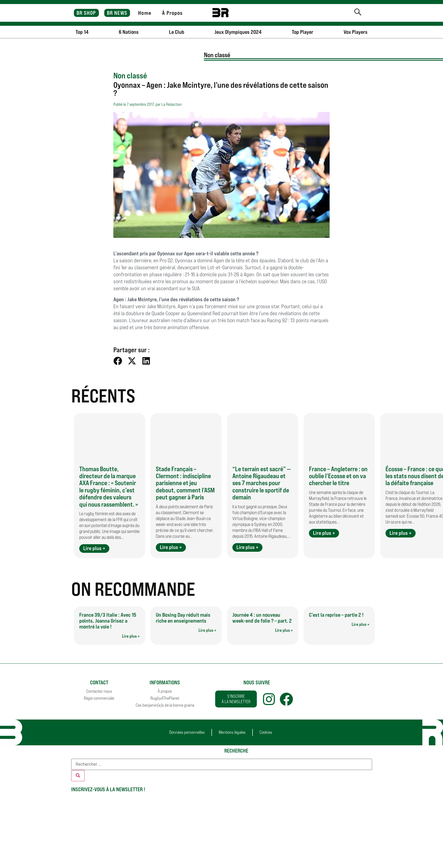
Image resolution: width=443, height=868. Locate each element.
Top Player (302, 32)
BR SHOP (86, 13)
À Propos (172, 13)
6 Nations (129, 32)
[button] (118, 361)
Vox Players (356, 32)
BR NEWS (117, 13)
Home (145, 13)
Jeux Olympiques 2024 (238, 32)
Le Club (177, 32)
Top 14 (82, 32)
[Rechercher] (78, 776)
